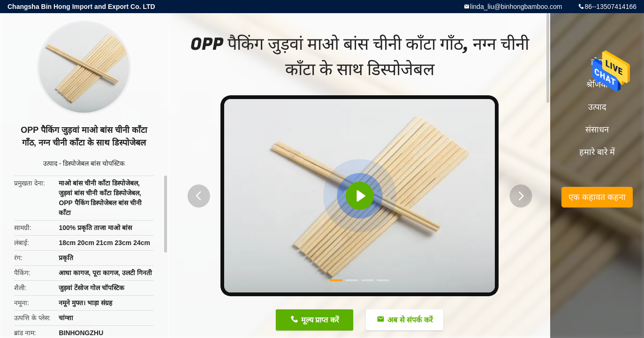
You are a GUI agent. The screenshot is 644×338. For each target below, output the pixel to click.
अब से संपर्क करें (410, 320)
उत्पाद (50, 163)
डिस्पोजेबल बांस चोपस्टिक (94, 163)
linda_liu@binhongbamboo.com (516, 7)
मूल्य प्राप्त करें (320, 320)
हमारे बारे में (597, 152)
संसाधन (597, 130)
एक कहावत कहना (597, 197)
